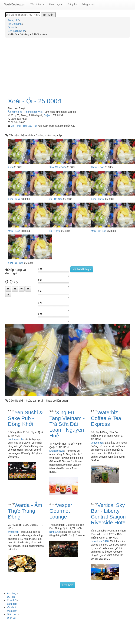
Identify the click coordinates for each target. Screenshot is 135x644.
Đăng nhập (88, 4)
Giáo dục (12, 614)
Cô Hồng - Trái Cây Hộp (24, 126)
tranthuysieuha (16, 439)
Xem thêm (68, 585)
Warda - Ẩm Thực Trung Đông (25, 511)
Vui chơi (11, 607)
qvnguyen (13, 532)
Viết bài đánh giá (82, 269)
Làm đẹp (12, 604)
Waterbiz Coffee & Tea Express (106, 418)
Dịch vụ (11, 618)
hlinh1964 (55, 532)
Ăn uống (12, 593)
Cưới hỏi (12, 600)
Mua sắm (12, 611)
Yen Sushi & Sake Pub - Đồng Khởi (25, 418)
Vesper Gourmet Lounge (61, 511)
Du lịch (11, 597)
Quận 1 (48, 115)
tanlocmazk (97, 443)
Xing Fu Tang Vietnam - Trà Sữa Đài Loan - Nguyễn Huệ (67, 424)
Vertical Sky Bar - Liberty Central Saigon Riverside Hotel (109, 514)
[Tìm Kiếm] (48, 15)
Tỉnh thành (37, 4)
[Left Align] (8, 289)
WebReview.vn (15, 4)
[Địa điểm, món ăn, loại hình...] (23, 15)
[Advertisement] (68, 66)
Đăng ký (72, 4)
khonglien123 (57, 451)
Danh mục (56, 4)
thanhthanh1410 (100, 541)
